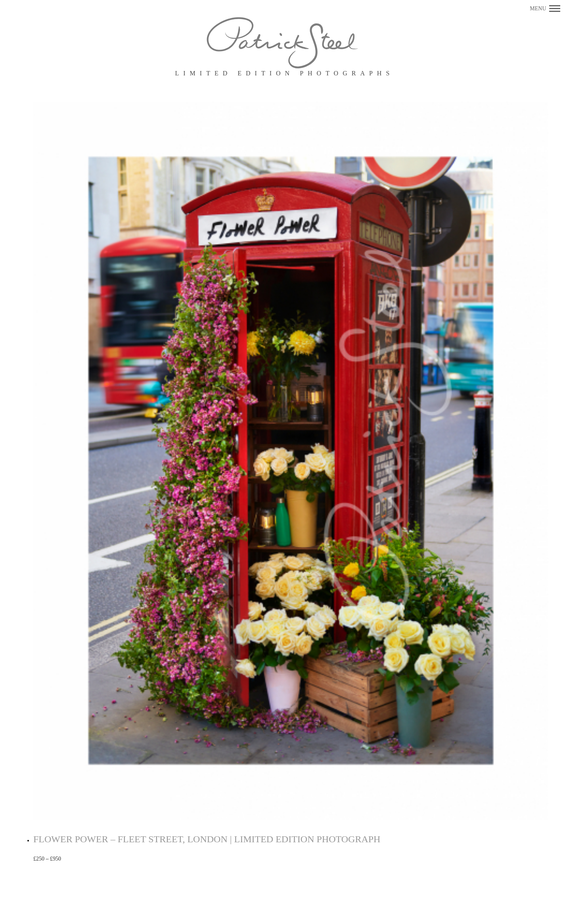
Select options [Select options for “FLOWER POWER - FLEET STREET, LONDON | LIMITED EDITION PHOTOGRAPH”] (87, 859)
